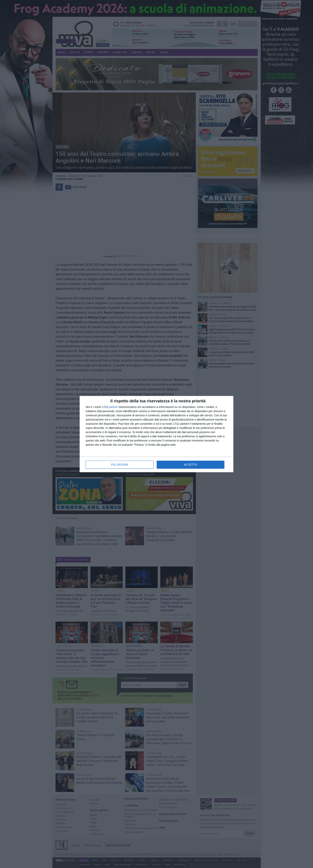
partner (113, 407)
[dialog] (156, 434)
